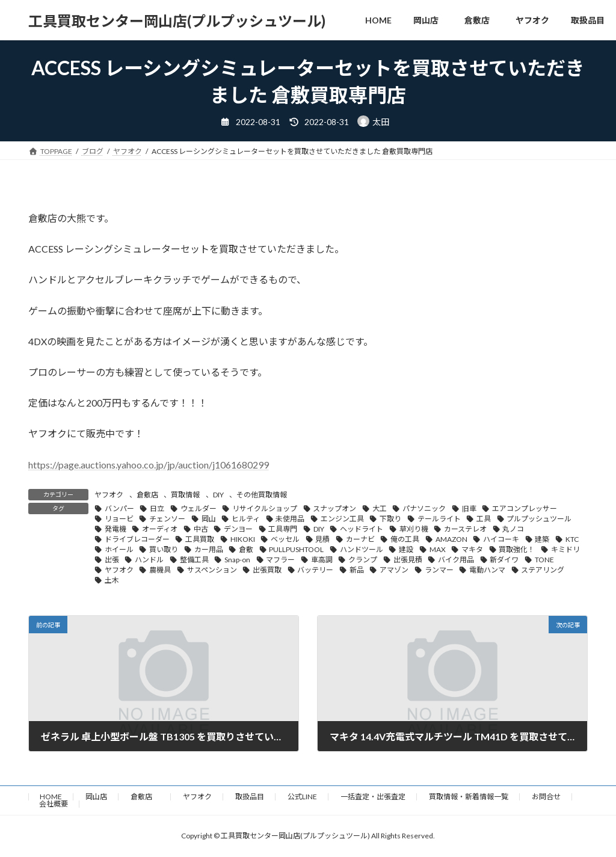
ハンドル (149, 560)
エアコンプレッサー (525, 508)
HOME (51, 797)
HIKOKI (243, 539)
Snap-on (237, 560)
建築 (542, 539)
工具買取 (200, 539)
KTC (572, 539)
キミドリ (565, 549)
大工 (380, 508)
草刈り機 (414, 529)
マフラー (280, 560)
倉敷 (246, 549)
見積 (322, 539)
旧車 (469, 508)
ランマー (439, 570)
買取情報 (185, 495)
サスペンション (212, 570)
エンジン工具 (342, 519)
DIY (218, 495)
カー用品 (209, 549)
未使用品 (290, 519)
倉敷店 (147, 495)
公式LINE (302, 797)
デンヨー (238, 529)
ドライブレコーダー (137, 539)
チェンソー (167, 519)
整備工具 (194, 560)
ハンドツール (362, 549)
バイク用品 (456, 560)
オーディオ (160, 529)
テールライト (439, 519)
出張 (112, 560)
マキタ (472, 549)
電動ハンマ (487, 570)
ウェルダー (199, 508)
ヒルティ (246, 519)
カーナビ (360, 539)
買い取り (164, 549)
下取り (390, 519)
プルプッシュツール (539, 519)
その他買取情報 (262, 495)
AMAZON (451, 539)
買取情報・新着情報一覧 (469, 797)
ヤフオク (109, 495)
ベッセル (285, 539)
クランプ (363, 560)
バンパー (119, 508)
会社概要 (54, 804)
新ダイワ (504, 560)
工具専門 (283, 529)
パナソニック (424, 508)
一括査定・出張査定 (373, 797)
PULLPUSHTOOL (296, 549)
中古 (201, 529)
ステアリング (543, 570)
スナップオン (334, 508)
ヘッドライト (362, 529)
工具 (484, 519)
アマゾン (394, 570)
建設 (406, 549)
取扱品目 (250, 797)
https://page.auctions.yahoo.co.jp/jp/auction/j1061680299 (149, 465)
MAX (438, 549)
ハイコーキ (501, 539)
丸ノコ (513, 529)
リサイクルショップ (265, 508)
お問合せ (546, 797)
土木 (112, 580)
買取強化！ (517, 549)
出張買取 (267, 570)
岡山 (209, 519)
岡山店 (96, 797)
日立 (157, 508)
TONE (544, 560)
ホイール (119, 549)
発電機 (115, 529)
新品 (357, 570)
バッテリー (315, 570)
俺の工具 (405, 539)
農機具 (160, 570)
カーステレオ (465, 529)
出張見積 (408, 560)
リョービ (119, 519)
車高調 (322, 560)
